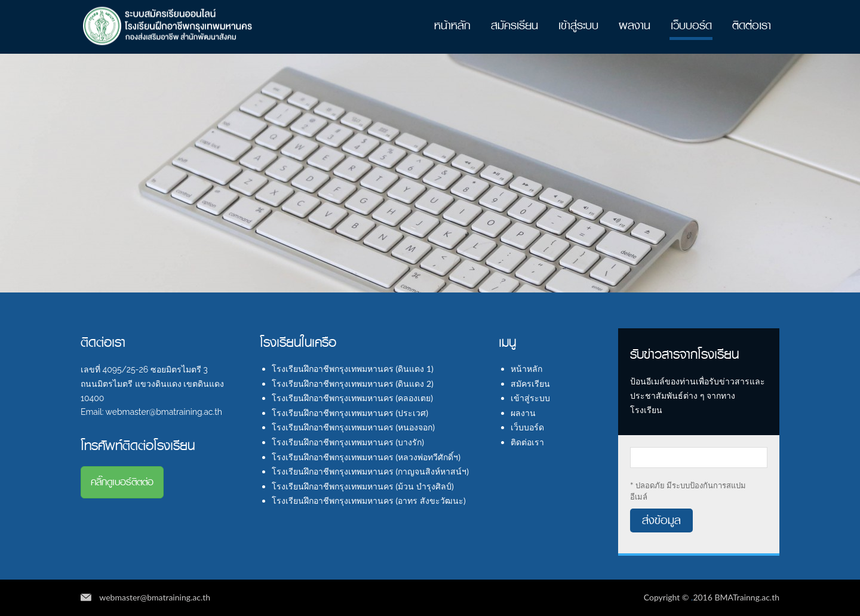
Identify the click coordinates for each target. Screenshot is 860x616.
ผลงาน (635, 25)
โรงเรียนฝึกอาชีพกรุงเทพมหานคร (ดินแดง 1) (353, 369)
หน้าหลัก (452, 25)
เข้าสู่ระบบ (578, 25)
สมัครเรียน (515, 25)
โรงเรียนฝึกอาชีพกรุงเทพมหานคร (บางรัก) (348, 442)
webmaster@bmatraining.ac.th (155, 597)
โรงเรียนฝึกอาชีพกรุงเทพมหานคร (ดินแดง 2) (353, 384)
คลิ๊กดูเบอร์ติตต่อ (122, 482)
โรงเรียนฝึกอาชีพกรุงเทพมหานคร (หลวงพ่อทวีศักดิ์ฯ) (366, 457)
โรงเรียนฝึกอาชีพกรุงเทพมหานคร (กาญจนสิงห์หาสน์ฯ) (370, 471)
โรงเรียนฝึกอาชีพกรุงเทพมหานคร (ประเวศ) (350, 413)
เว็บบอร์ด (691, 25)
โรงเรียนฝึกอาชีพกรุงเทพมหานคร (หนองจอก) (353, 427)
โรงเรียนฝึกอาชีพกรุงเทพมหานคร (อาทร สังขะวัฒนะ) (369, 500)
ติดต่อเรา (752, 25)
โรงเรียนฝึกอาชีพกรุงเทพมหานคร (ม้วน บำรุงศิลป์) (363, 486)
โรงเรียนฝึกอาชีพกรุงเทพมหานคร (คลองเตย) (352, 398)
